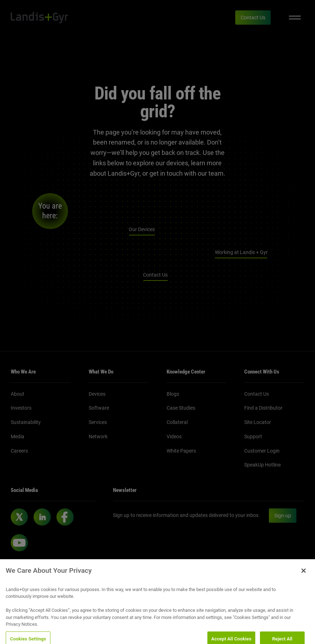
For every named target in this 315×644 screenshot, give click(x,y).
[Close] (304, 575)
